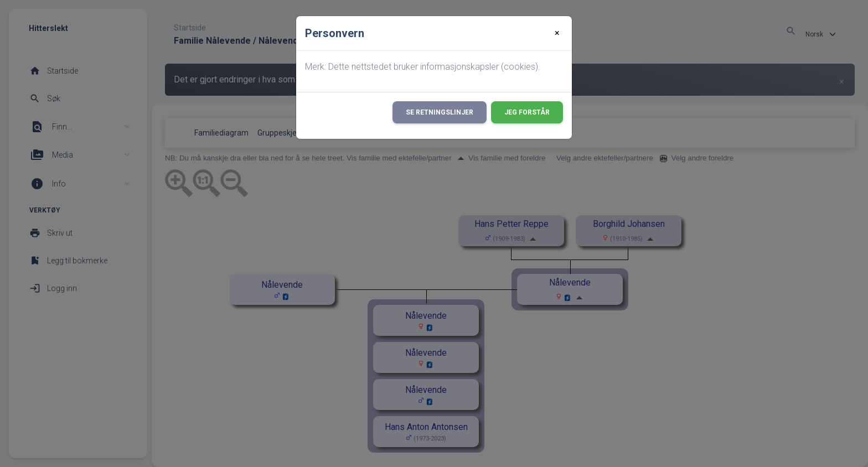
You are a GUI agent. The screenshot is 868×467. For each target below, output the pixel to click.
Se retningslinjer (440, 112)
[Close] (557, 33)
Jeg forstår (527, 112)
